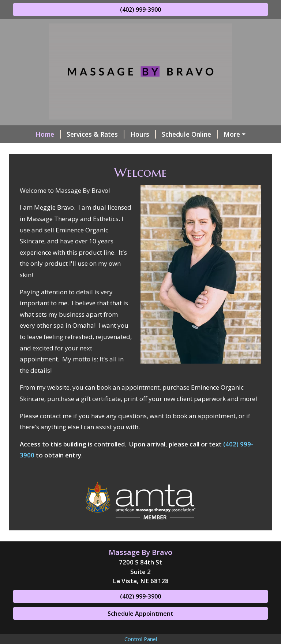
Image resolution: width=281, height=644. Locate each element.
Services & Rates (79, 134)
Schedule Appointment (140, 629)
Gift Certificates (235, 134)
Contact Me (215, 150)
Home (32, 134)
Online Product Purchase (61, 150)
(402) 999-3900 (140, 10)
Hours (127, 134)
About (178, 150)
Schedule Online (173, 134)
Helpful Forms (134, 150)
